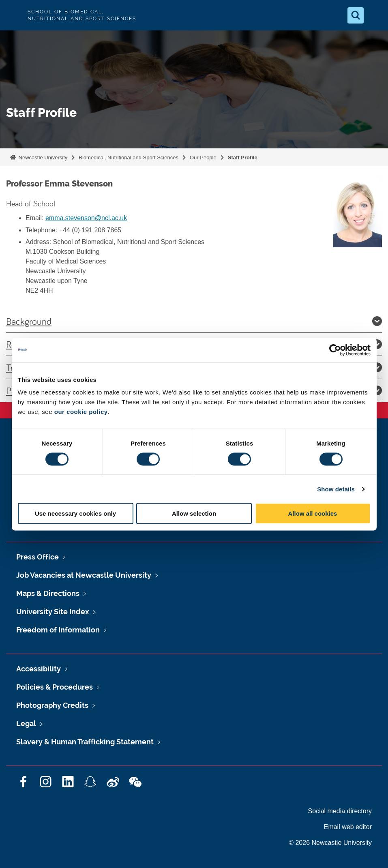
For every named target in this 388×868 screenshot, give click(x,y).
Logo (13, 15)
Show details (336, 489)
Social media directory (340, 811)
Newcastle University (42, 158)
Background (194, 321)
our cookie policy (81, 412)
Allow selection (194, 513)
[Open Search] (356, 15)
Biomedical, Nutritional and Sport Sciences (129, 158)
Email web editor (348, 827)
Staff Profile (243, 158)
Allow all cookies (313, 513)
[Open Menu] (375, 15)
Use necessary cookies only (75, 513)
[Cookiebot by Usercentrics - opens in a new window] (335, 350)
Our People (203, 158)
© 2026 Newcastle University (330, 843)
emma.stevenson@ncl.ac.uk (86, 218)
